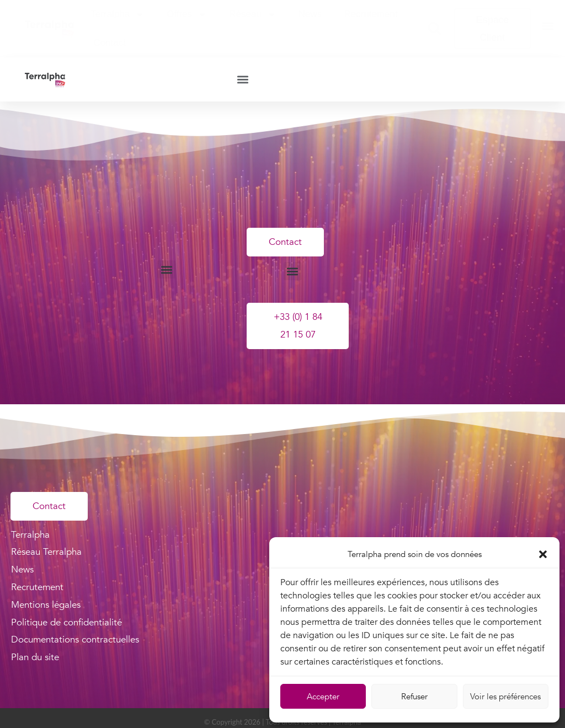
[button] (543, 554)
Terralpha (118, 15)
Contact (110, 43)
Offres (187, 15)
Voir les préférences (505, 697)
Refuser (414, 697)
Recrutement (371, 14)
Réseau (253, 15)
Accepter (323, 697)
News (310, 14)
